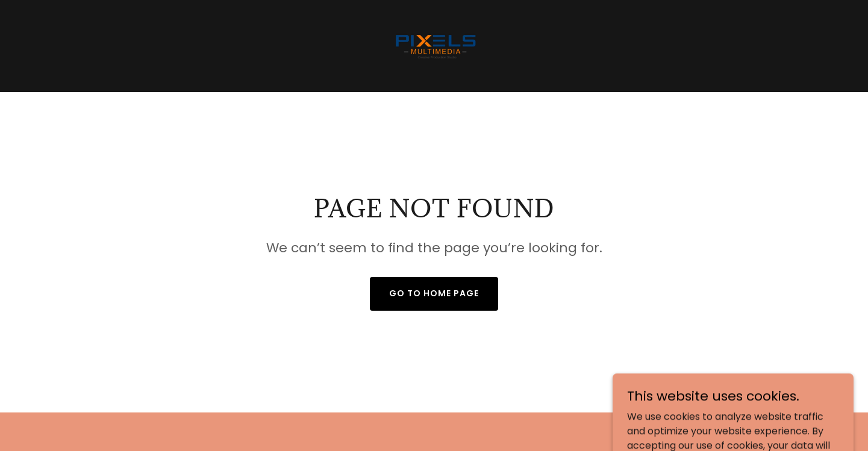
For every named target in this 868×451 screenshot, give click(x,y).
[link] (434, 45)
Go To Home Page (434, 293)
